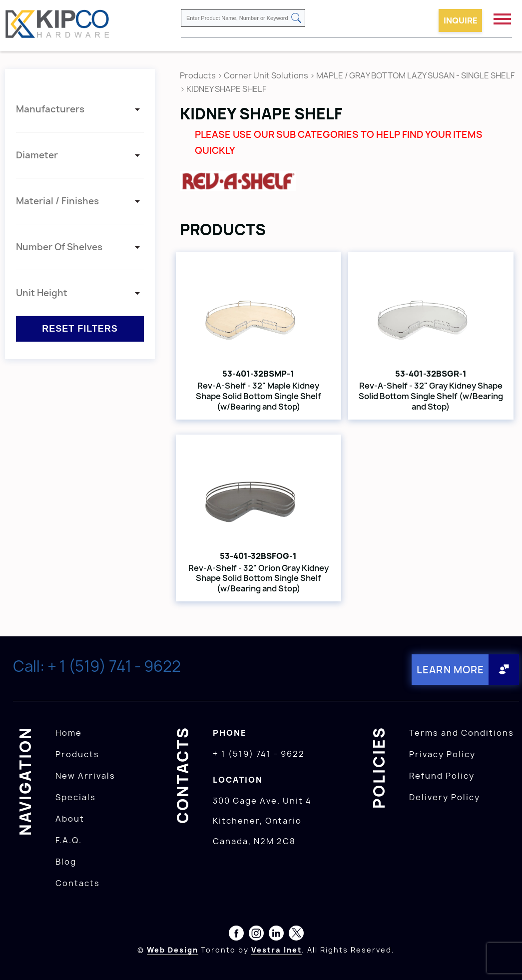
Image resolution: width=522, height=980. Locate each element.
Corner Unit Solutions (266, 75)
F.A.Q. (69, 840)
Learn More (449, 669)
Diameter (37, 155)
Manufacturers (50, 109)
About (70, 818)
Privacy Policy (442, 754)
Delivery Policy (445, 797)
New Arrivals (85, 775)
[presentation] (503, 958)
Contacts (78, 883)
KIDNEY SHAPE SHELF (226, 89)
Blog (66, 861)
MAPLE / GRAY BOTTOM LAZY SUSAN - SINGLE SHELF (415, 75)
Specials (76, 797)
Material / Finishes (57, 201)
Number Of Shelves (59, 247)
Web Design (173, 949)
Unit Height (42, 293)
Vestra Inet (276, 949)
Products (198, 75)
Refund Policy (442, 775)
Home (69, 732)
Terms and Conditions (462, 732)
